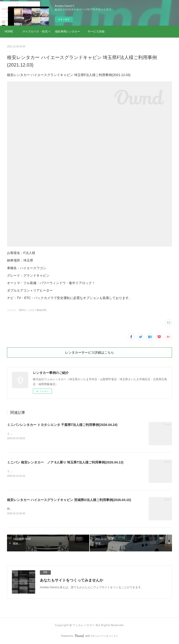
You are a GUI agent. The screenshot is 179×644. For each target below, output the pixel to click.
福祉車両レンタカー (68, 31)
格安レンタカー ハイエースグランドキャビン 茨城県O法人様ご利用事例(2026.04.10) (69, 500)
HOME (9, 31)
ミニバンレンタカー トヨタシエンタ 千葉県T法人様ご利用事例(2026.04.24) (62, 425)
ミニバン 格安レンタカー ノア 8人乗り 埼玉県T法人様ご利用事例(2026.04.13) (65, 462)
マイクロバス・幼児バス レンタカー (36, 31)
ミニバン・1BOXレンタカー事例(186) (27, 310)
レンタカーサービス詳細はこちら (89, 352)
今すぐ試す (64, 19)
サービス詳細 (96, 31)
